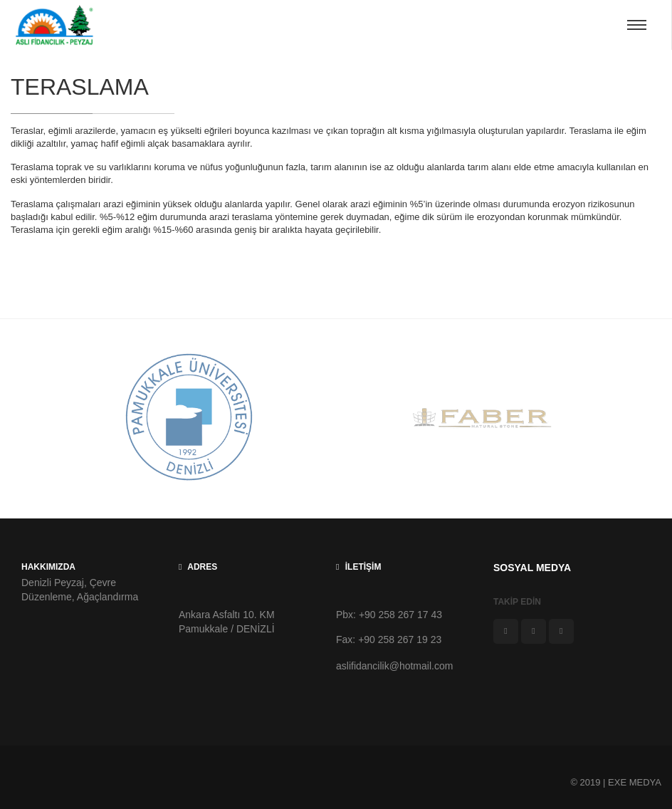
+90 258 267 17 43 (402, 615)
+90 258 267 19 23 (401, 640)
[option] (189, 419)
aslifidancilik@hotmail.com (394, 666)
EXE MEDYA (635, 782)
